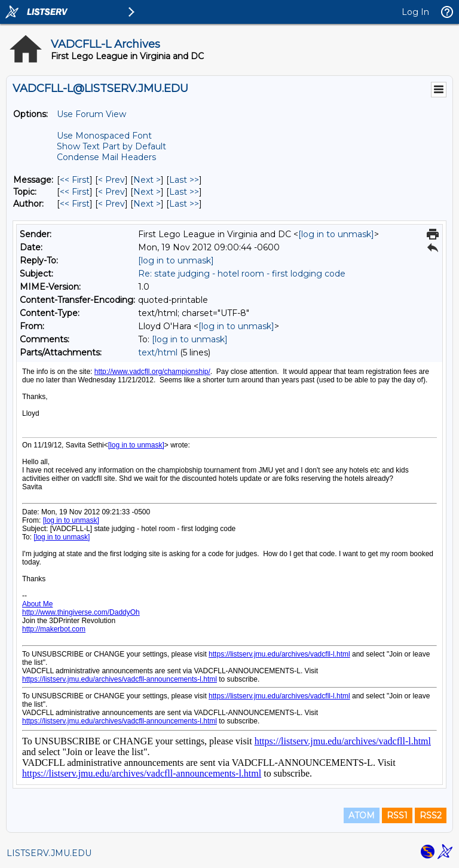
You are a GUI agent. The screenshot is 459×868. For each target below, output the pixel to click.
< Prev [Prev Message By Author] (111, 204)
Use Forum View (91, 114)
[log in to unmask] (336, 234)
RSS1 (397, 815)
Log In (415, 12)
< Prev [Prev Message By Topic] (111, 192)
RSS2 (431, 815)
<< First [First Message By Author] (75, 204)
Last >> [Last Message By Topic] (184, 192)
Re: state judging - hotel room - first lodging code (242, 274)
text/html (158, 352)
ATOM (362, 815)
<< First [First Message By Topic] (75, 192)
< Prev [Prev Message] (111, 180)
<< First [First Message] (75, 180)
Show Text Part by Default (111, 146)
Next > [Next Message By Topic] (147, 192)
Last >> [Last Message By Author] (184, 204)
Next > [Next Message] (147, 180)
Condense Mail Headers (106, 157)
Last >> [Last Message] (184, 180)
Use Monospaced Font (104, 136)
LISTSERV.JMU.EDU (49, 853)
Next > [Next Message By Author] (147, 204)
